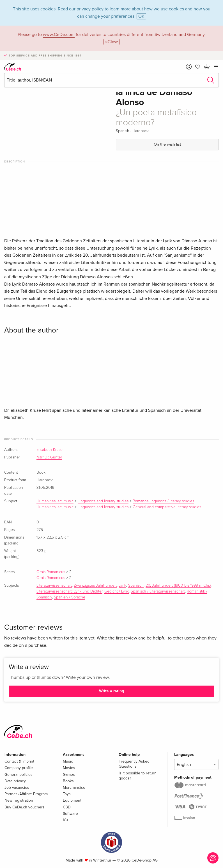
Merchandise (74, 787)
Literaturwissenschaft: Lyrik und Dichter (69, 591)
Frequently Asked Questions (134, 764)
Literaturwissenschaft (54, 586)
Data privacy (15, 781)
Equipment (72, 800)
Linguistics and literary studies (103, 501)
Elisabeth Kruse (50, 450)
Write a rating (111, 691)
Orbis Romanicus (51, 572)
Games (69, 775)
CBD (67, 807)
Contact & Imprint (19, 761)
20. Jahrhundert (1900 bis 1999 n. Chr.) (178, 586)
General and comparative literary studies (167, 507)
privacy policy (90, 9)
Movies (69, 768)
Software (70, 814)
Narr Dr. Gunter (49, 457)
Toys (67, 794)
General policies (19, 775)
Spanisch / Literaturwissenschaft (158, 591)
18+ (66, 820)
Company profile (19, 768)
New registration (19, 800)
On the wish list (167, 144)
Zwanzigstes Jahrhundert (95, 586)
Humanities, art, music (55, 501)
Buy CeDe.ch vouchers (25, 807)
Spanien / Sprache (70, 597)
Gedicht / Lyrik (117, 591)
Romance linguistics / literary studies (163, 501)
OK (141, 16)
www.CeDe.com (59, 35)
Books (68, 781)
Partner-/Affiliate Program (26, 794)
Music (68, 761)
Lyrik (122, 586)
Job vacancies (17, 787)
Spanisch (136, 586)
